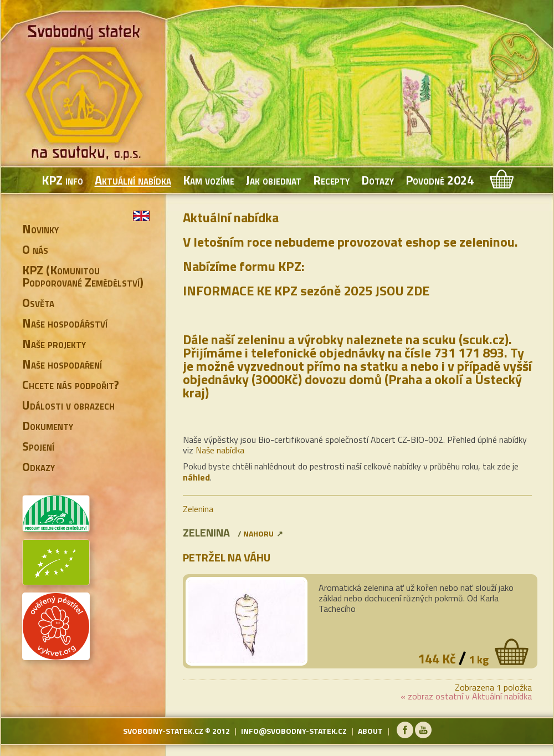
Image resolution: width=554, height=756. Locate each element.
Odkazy (39, 467)
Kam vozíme (209, 180)
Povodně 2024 (440, 180)
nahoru (258, 533)
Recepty (331, 180)
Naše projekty (54, 344)
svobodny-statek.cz (163, 731)
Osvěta (38, 303)
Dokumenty (48, 426)
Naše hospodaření (62, 364)
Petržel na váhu (227, 557)
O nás (35, 249)
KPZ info (62, 180)
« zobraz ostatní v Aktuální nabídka (466, 696)
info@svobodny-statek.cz (294, 731)
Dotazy (378, 180)
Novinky (40, 229)
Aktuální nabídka (133, 180)
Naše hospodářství (65, 323)
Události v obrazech (68, 405)
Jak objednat (274, 180)
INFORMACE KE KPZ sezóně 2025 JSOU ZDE (306, 290)
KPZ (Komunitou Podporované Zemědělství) (83, 276)
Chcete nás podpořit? (71, 385)
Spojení (38, 446)
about (370, 731)
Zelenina (198, 509)
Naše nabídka (220, 450)
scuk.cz (484, 339)
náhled (196, 477)
